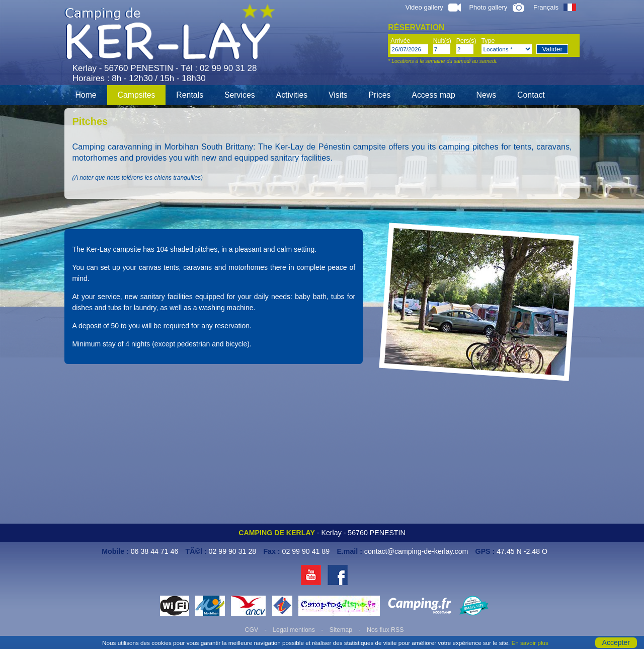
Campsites (137, 95)
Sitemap (341, 630)
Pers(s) (466, 41)
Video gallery (433, 7)
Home (86, 95)
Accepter (616, 642)
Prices (379, 95)
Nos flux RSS (385, 630)
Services (240, 95)
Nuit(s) (442, 41)
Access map (433, 95)
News (487, 95)
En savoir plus (530, 643)
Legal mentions (294, 630)
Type (488, 41)
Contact (531, 95)
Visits (338, 95)
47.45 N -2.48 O (522, 551)
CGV (252, 630)
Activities (292, 95)
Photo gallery (497, 7)
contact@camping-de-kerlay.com (416, 551)
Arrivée (400, 41)
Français (555, 7)
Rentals (190, 95)
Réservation (416, 27)
